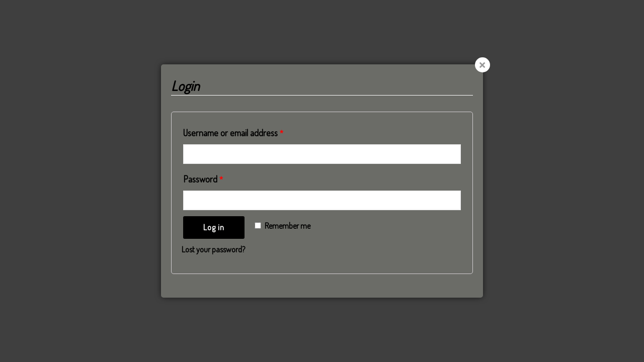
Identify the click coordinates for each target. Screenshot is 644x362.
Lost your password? (213, 249)
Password (203, 179)
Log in (214, 227)
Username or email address (233, 133)
